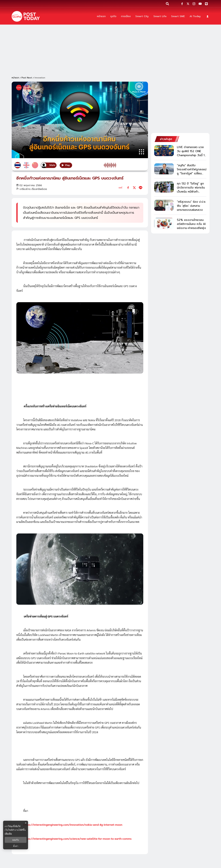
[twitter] (134, 188)
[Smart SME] (178, 16)
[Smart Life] (160, 16)
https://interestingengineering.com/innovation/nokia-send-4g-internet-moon (73, 825)
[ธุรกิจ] (113, 16)
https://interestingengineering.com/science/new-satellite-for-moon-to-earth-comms (77, 839)
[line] (141, 188)
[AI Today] (195, 16)
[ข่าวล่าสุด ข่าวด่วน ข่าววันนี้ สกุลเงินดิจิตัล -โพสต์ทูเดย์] (26, 16)
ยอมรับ (16, 840)
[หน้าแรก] (101, 16)
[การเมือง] (126, 16)
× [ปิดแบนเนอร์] (26, 823)
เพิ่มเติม (8, 833)
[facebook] (128, 188)
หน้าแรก (15, 78)
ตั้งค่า (16, 846)
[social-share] (182, 4)
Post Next (27, 78)
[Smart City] (142, 16)
